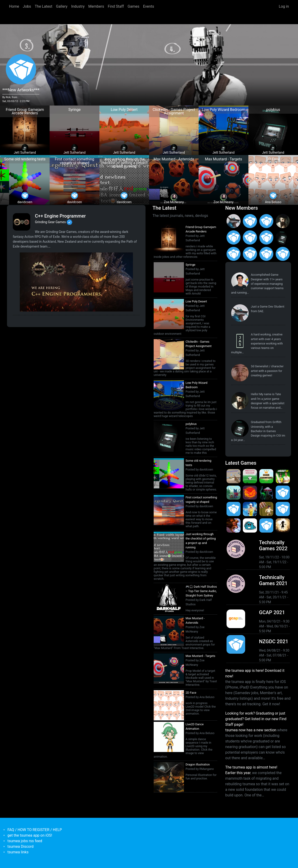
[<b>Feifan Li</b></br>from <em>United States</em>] (266, 237)
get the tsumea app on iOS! (30, 835)
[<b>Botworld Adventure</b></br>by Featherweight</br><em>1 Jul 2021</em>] (234, 493)
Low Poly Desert (196, 301)
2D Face (191, 693)
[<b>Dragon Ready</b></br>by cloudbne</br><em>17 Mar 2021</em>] (250, 493)
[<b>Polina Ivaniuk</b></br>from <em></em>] (266, 254)
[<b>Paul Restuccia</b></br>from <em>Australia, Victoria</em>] (234, 221)
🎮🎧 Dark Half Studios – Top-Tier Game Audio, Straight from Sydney (201, 591)
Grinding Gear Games (50, 222)
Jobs (27, 6)
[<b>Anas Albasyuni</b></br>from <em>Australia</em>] (250, 254)
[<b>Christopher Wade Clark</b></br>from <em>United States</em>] (250, 221)
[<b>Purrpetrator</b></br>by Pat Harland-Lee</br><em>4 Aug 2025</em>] (234, 476)
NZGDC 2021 (274, 641)
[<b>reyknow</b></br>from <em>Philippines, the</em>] (240, 373)
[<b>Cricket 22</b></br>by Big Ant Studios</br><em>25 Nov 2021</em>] (283, 476)
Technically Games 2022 (273, 545)
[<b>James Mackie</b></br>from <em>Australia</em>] (234, 254)
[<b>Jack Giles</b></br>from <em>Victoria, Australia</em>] (234, 237)
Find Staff (116, 6)
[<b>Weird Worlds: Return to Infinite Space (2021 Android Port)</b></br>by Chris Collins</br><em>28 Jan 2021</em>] (266, 493)
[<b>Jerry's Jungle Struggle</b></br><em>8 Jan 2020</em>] (266, 509)
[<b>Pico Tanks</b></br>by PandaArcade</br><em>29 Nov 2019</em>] (283, 509)
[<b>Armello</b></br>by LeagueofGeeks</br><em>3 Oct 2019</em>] (234, 525)
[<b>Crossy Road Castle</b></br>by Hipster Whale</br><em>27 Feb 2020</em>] (283, 493)
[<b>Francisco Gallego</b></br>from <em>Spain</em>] (283, 254)
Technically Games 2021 (273, 580)
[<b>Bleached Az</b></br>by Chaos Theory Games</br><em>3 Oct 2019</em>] (250, 525)
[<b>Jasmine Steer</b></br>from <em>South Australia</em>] (240, 341)
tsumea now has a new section (251, 730)
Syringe (190, 265)
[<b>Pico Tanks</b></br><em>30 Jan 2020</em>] (234, 509)
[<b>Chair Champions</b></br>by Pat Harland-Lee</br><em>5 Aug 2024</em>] (266, 476)
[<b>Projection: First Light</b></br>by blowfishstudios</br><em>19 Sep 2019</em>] (283, 525)
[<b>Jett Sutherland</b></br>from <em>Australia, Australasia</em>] (283, 237)
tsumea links (18, 852)
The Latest (43, 6)
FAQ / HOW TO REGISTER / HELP (35, 830)
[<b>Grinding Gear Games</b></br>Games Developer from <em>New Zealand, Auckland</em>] (22, 222)
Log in (284, 6)
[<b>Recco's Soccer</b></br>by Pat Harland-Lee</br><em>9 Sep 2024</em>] (250, 476)
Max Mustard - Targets (200, 656)
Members (96, 6)
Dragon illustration (198, 764)
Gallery (62, 6)
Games (133, 6)
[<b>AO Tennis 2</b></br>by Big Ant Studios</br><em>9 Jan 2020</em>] (250, 509)
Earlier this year (238, 773)
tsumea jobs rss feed (25, 841)
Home (14, 6)
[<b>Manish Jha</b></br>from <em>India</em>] (250, 237)
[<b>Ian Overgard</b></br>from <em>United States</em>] (266, 221)
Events (148, 6)
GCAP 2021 (272, 612)
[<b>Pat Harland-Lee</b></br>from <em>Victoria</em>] (240, 281)
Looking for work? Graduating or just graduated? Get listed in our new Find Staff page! (256, 719)
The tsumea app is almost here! (251, 767)
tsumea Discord (20, 846)
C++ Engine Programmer (60, 216)
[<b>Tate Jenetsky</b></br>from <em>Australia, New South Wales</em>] (283, 221)
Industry (78, 6)
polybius (191, 424)
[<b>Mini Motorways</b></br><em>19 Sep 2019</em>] (266, 525)
